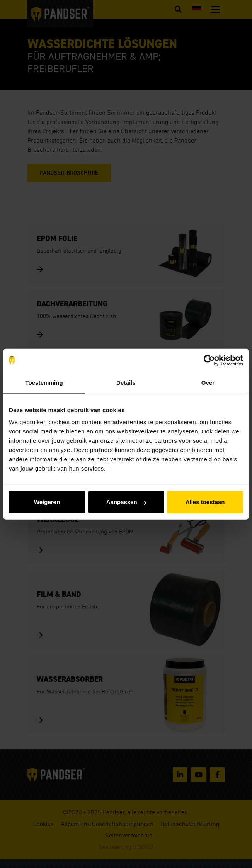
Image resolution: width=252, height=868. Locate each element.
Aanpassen (126, 502)
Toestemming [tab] (44, 382)
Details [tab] (126, 382)
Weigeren (47, 502)
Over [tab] (208, 382)
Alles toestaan (205, 502)
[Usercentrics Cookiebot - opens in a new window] (209, 360)
